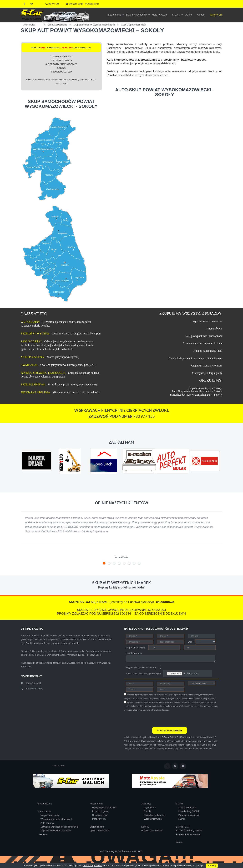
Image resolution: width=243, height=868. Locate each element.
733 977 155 (52, 4)
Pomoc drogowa (100, 811)
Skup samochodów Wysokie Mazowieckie (94, 25)
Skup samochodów (50, 815)
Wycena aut (150, 807)
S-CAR (179, 804)
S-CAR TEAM (183, 827)
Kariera (145, 827)
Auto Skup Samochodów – (135, 25)
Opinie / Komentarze (100, 831)
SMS (43, 48)
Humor (182, 819)
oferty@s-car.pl (33, 683)
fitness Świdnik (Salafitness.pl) (129, 852)
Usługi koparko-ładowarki (105, 807)
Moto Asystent (99, 819)
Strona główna (45, 804)
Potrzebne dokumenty (155, 815)
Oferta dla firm (97, 827)
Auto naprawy (47, 823)
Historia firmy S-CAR (189, 811)
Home (41, 24)
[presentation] (150, 719)
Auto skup (146, 804)
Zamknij (212, 866)
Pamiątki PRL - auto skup (188, 834)
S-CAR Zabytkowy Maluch (189, 831)
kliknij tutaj (157, 674)
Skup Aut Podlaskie (57, 25)
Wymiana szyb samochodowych (56, 819)
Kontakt (180, 842)
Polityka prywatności (151, 831)
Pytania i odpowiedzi (189, 815)
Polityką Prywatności (93, 866)
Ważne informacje (153, 819)
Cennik (147, 811)
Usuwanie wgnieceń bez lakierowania (59, 827)
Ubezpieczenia (100, 815)
